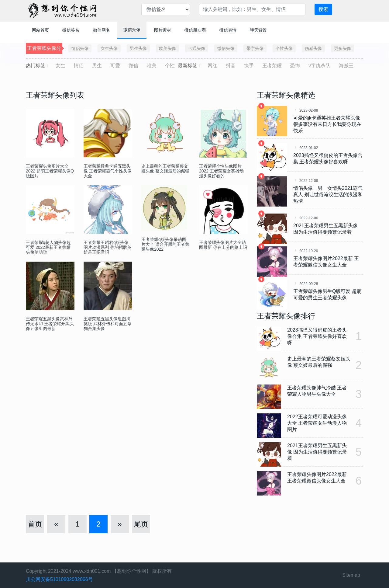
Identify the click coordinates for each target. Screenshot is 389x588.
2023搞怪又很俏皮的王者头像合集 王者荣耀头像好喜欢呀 (328, 158)
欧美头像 (167, 48)
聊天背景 (258, 30)
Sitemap (351, 575)
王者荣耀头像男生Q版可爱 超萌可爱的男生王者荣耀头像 (327, 294)
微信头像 (132, 30)
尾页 (141, 524)
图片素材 (163, 30)
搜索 (323, 9)
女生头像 (109, 48)
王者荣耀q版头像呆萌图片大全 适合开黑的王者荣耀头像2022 (165, 244)
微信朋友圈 (195, 30)
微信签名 (71, 30)
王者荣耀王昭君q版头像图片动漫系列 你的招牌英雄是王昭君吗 (108, 247)
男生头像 (138, 48)
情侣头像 (80, 48)
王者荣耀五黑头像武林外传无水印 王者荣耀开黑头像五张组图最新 (50, 324)
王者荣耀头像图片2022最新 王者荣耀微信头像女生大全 (326, 262)
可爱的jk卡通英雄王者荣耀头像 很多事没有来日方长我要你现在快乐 (327, 124)
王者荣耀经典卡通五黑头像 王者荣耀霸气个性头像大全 (108, 171)
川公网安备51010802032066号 (59, 579)
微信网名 (102, 30)
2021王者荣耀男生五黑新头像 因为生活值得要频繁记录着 (325, 229)
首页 (35, 524)
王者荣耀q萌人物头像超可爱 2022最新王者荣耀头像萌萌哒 (48, 247)
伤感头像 (313, 48)
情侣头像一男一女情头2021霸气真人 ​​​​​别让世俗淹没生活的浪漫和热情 (328, 195)
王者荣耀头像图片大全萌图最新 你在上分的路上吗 (223, 245)
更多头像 (343, 48)
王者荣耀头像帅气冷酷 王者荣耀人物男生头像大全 (317, 391)
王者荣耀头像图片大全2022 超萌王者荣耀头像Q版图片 (50, 171)
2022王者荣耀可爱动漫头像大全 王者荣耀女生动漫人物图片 (317, 423)
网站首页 (40, 30)
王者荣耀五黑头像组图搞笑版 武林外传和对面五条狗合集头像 (108, 324)
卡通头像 (197, 48)
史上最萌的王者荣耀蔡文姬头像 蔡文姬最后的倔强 (165, 169)
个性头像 (284, 48)
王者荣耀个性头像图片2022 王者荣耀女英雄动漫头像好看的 (221, 171)
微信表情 (228, 30)
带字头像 (255, 48)
